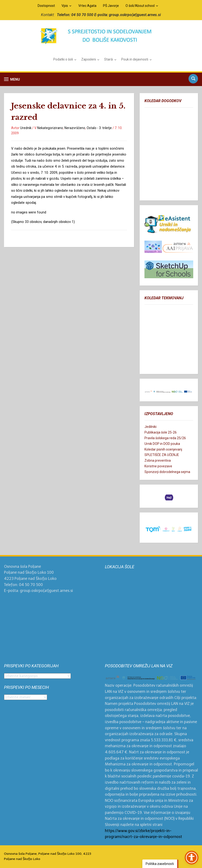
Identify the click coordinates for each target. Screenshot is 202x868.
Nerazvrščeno (75, 128)
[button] (12, 79)
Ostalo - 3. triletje (99, 128)
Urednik (26, 128)
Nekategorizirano (50, 128)
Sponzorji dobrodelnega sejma (167, 472)
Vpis (65, 6)
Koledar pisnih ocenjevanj (163, 449)
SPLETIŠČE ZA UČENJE (162, 455)
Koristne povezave (158, 466)
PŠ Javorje (111, 6)
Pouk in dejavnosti (135, 59)
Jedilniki (150, 427)
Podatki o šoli (63, 59)
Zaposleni (89, 59)
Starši (109, 59)
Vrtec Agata (87, 6)
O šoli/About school (140, 6)
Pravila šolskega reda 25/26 (165, 438)
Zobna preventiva (158, 460)
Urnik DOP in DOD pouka (162, 444)
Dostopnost (46, 6)
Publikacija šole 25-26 (161, 432)
